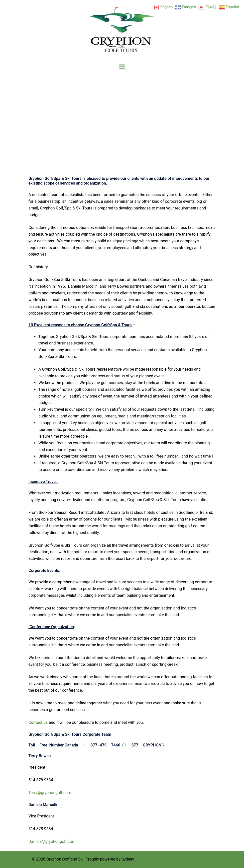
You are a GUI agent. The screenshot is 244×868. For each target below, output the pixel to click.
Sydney (128, 859)
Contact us (38, 722)
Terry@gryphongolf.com (50, 793)
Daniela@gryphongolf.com (53, 841)
